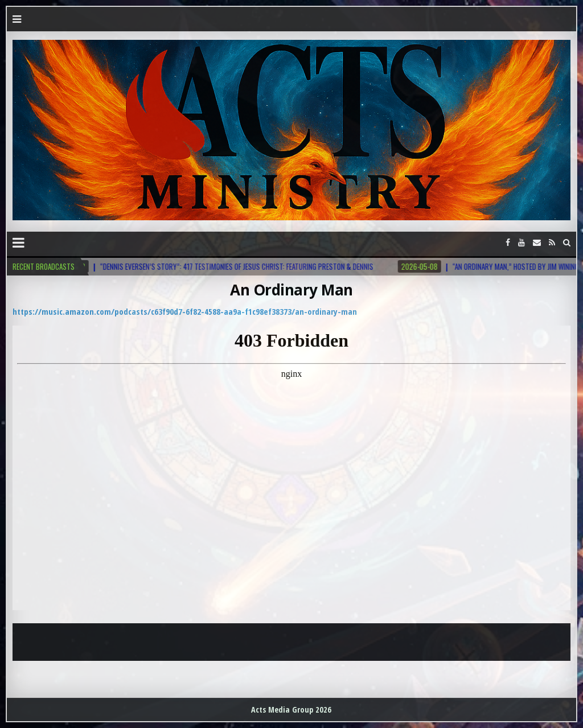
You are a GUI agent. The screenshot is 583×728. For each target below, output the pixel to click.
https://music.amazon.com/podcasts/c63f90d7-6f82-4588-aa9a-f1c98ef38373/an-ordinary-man (185, 311)
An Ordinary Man (291, 290)
